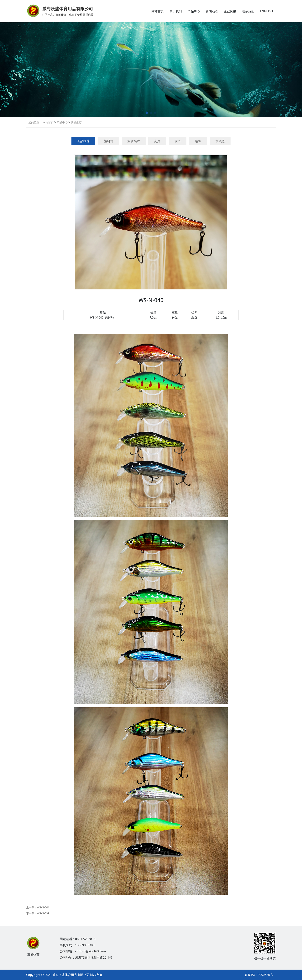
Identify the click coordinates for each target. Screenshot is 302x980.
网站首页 (158, 11)
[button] (147, 113)
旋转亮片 (134, 141)
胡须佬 (220, 141)
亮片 (157, 141)
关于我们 (176, 11)
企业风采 (230, 11)
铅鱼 (198, 141)
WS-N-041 (43, 907)
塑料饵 (109, 141)
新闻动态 (212, 11)
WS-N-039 (43, 913)
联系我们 (248, 11)
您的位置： (35, 122)
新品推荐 (76, 122)
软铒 (178, 141)
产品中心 (194, 11)
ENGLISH (266, 11)
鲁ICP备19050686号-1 (260, 975)
